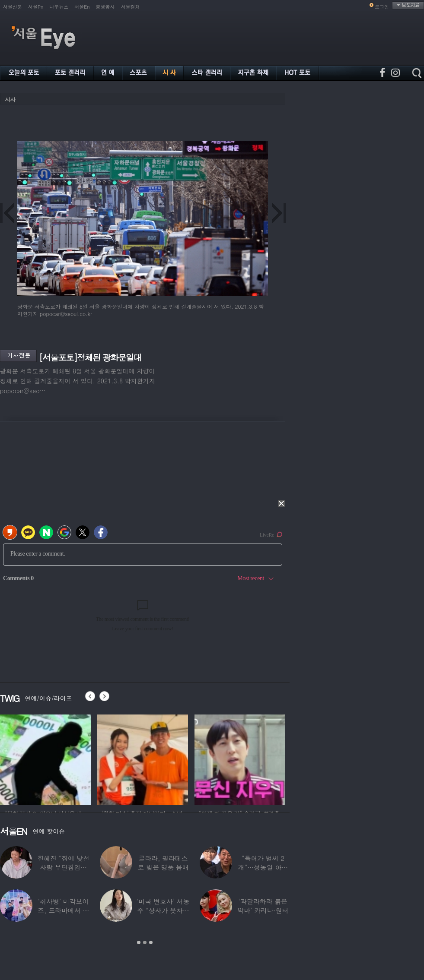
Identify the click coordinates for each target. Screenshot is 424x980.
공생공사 (105, 7)
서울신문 (13, 7)
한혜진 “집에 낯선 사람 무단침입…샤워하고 (63, 867)
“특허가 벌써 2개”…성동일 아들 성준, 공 (263, 867)
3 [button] (151, 942)
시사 (10, 100)
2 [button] (145, 942)
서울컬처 (131, 7)
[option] (45, 759)
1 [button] (139, 942)
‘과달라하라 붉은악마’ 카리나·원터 (263, 906)
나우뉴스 (59, 7)
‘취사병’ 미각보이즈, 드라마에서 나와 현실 (63, 910)
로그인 (382, 7)
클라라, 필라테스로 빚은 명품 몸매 (163, 863)
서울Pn (36, 7)
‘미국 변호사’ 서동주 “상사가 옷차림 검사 (163, 910)
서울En (82, 7)
